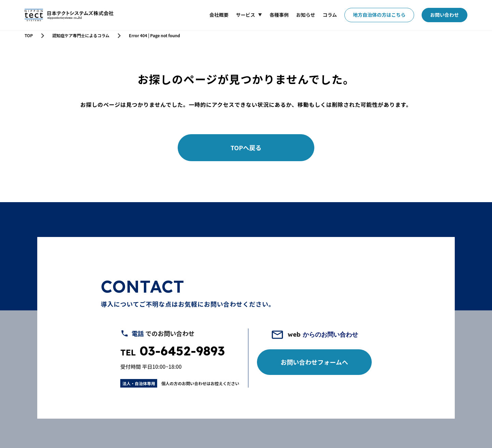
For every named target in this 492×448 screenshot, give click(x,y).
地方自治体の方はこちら (379, 15)
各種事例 (279, 15)
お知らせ (306, 15)
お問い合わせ (445, 15)
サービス (246, 15)
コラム (330, 15)
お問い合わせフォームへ (314, 362)
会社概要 (219, 15)
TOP (29, 36)
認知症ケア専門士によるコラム (81, 36)
